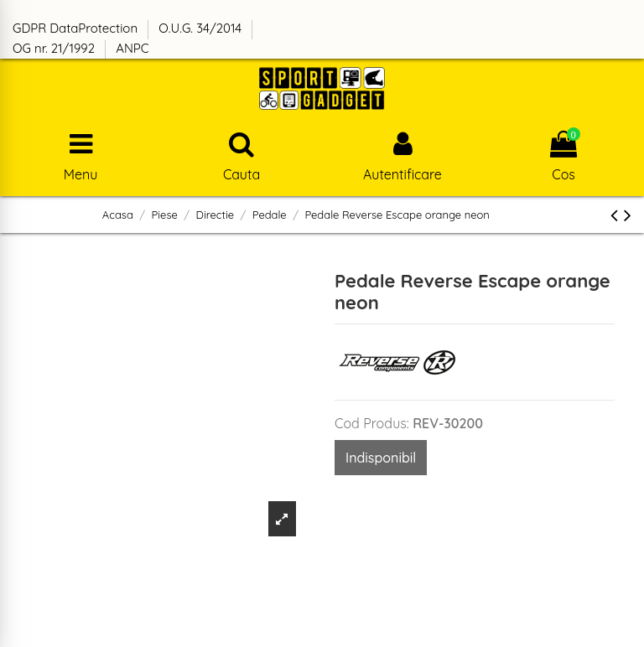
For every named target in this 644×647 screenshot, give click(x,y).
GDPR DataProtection (77, 28)
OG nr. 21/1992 (55, 48)
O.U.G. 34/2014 (202, 28)
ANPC (132, 48)
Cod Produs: (372, 423)
